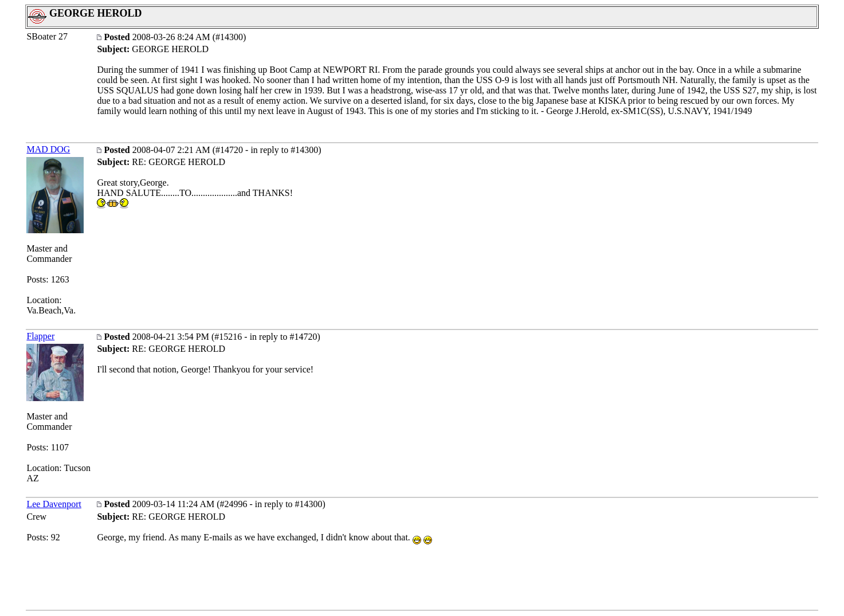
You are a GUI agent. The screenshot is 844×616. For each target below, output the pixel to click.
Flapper (40, 336)
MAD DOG (48, 149)
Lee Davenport (54, 504)
